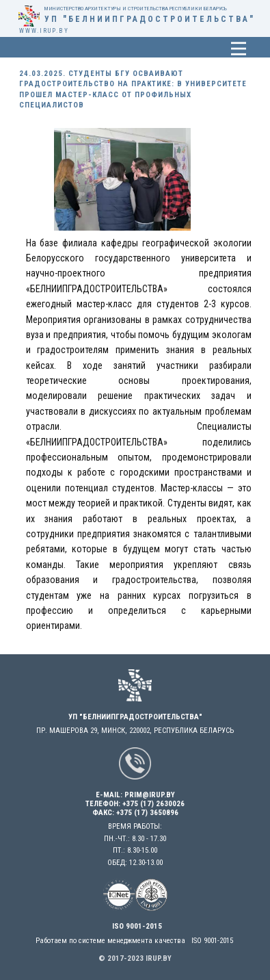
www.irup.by (44, 31)
